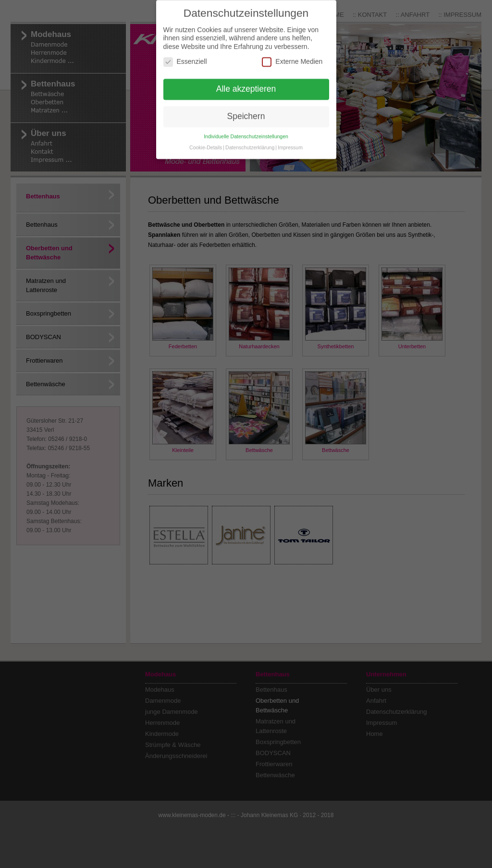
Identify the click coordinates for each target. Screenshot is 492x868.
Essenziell (185, 51)
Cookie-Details (206, 137)
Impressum (290, 137)
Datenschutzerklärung (250, 137)
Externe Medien (292, 51)
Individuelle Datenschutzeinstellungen (246, 126)
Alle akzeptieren (246, 78)
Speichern (246, 106)
